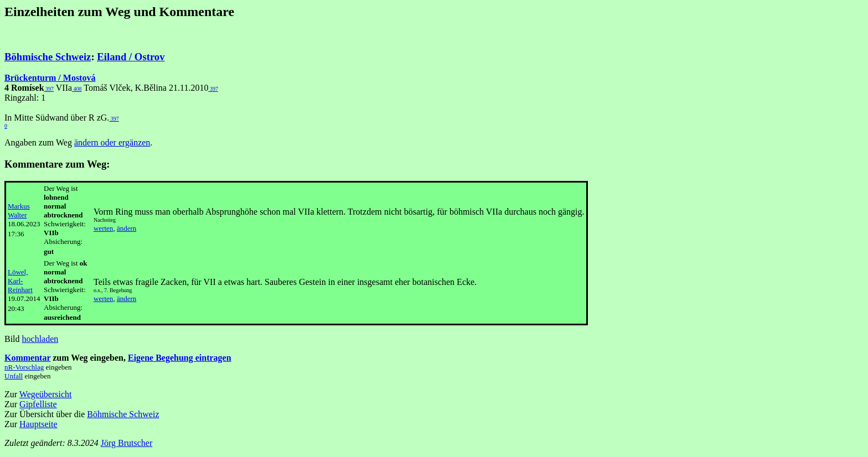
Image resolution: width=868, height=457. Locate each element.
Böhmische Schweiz (48, 57)
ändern (126, 228)
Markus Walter (19, 211)
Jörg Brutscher (126, 443)
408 (77, 89)
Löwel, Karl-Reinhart (20, 281)
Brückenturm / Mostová (50, 78)
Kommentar (27, 358)
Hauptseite (38, 424)
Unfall (14, 376)
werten (103, 228)
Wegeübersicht (46, 394)
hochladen (40, 339)
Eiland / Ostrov (131, 57)
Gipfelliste (38, 404)
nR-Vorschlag (24, 367)
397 (49, 89)
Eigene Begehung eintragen (180, 358)
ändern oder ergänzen (112, 142)
